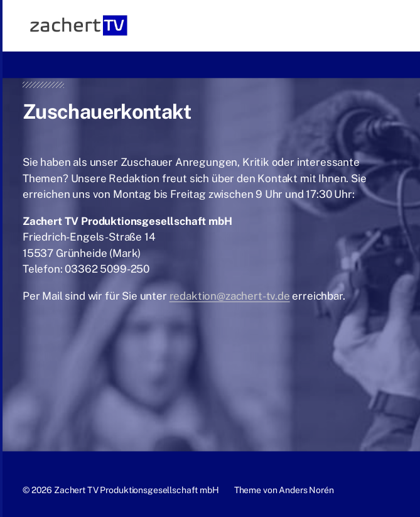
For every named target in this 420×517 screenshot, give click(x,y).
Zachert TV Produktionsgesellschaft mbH (137, 490)
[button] (392, 26)
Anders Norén (306, 490)
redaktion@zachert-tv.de (230, 296)
